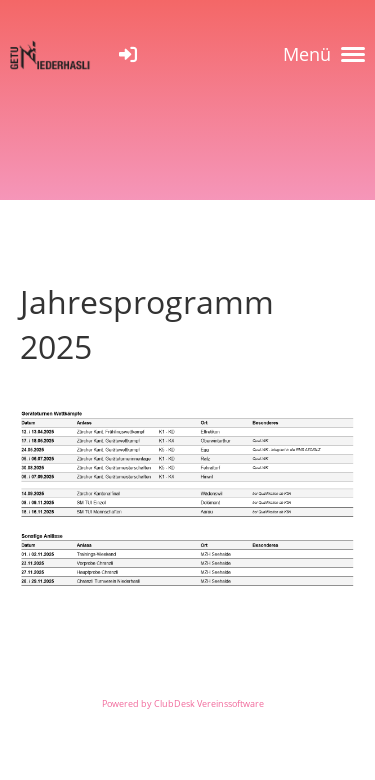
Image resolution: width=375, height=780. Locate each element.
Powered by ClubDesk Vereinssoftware (183, 703)
